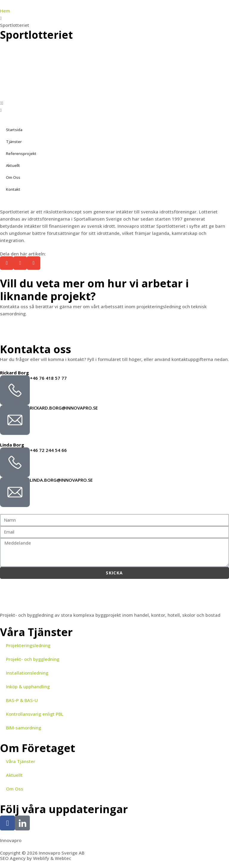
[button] (114, 103)
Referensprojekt (21, 154)
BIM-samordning (24, 728)
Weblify (41, 858)
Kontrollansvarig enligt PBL (35, 714)
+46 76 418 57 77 (48, 378)
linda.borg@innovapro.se (61, 480)
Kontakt (13, 189)
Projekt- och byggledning (33, 659)
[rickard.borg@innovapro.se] (15, 420)
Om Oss (13, 177)
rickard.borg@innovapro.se (64, 408)
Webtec (63, 858)
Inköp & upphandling (28, 686)
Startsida (14, 130)
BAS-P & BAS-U (22, 700)
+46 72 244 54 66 (48, 450)
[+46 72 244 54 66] (15, 462)
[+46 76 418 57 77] (15, 390)
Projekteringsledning (28, 645)
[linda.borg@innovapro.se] (15, 492)
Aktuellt (13, 165)
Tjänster (14, 142)
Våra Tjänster (21, 761)
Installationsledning (27, 673)
